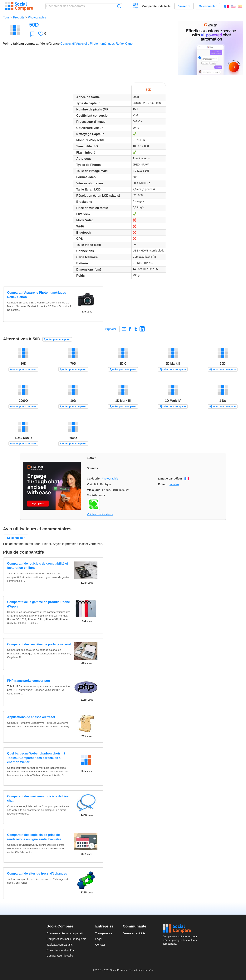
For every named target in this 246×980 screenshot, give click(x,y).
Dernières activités (134, 933)
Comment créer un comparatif (65, 933)
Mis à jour (93, 490)
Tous (6, 17)
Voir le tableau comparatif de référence (31, 44)
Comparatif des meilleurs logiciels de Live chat (38, 798)
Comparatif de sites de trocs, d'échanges (37, 873)
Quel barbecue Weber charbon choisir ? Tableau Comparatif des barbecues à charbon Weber (36, 758)
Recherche (119, 6)
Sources (92, 468)
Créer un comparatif (136, 7)
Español (240, 6)
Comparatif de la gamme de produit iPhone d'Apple (38, 604)
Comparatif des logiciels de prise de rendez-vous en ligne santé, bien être (34, 837)
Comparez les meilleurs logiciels (66, 939)
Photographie (37, 17)
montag (174, 484)
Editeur (163, 484)
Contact (100, 945)
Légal (99, 939)
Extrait (91, 458)
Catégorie (93, 479)
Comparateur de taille (156, 6)
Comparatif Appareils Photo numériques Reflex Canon (97, 44)
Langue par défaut (170, 479)
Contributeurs (96, 495)
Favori (32, 34)
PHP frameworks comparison (28, 681)
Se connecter (208, 6)
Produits (19, 17)
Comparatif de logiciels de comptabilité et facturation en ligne (38, 566)
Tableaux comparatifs (60, 945)
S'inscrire (184, 6)
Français (227, 6)
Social (181, 928)
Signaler (111, 329)
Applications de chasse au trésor (31, 717)
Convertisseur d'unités (60, 950)
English (233, 6)
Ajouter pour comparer (57, 339)
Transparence (104, 933)
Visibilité (93, 484)
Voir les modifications (100, 514)
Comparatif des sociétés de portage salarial (39, 644)
